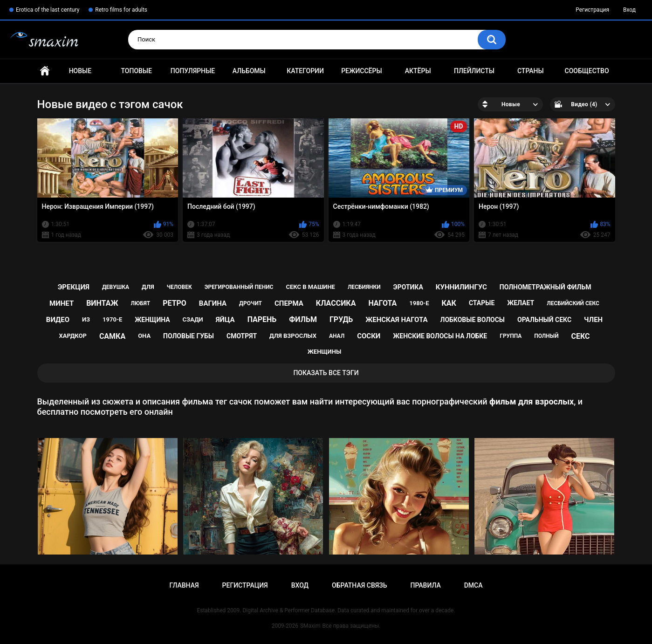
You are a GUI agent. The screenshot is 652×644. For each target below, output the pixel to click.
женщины (324, 352)
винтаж (102, 303)
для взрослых (293, 336)
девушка (116, 287)
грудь (341, 319)
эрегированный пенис (239, 287)
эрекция (74, 287)
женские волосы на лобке (440, 336)
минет (62, 303)
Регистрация (592, 10)
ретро (175, 303)
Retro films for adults (121, 10)
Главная (45, 71)
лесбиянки (364, 287)
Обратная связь (359, 585)
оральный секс (544, 320)
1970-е (112, 319)
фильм (303, 319)
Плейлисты (474, 71)
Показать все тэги (326, 373)
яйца (225, 320)
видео (58, 320)
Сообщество (587, 71)
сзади (193, 319)
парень (262, 319)
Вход (629, 10)
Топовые (136, 71)
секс (581, 336)
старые (482, 303)
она (144, 336)
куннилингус (461, 287)
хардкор (73, 336)
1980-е (419, 303)
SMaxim (310, 626)
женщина (152, 320)
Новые (80, 71)
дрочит (251, 303)
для (148, 287)
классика (336, 303)
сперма (289, 303)
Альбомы (249, 71)
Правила (425, 585)
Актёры (418, 71)
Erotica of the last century (48, 10)
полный (546, 336)
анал (337, 336)
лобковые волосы (473, 320)
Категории (305, 71)
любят (140, 303)
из (86, 319)
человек (179, 287)
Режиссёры (361, 71)
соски (369, 336)
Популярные (193, 71)
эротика (408, 287)
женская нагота (396, 320)
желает (521, 303)
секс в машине (310, 287)
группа (511, 336)
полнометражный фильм (546, 287)
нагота (382, 303)
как (449, 303)
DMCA (474, 585)
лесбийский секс (573, 303)
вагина (213, 303)
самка (112, 336)
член (593, 320)
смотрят (242, 336)
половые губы (189, 336)
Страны (531, 71)
